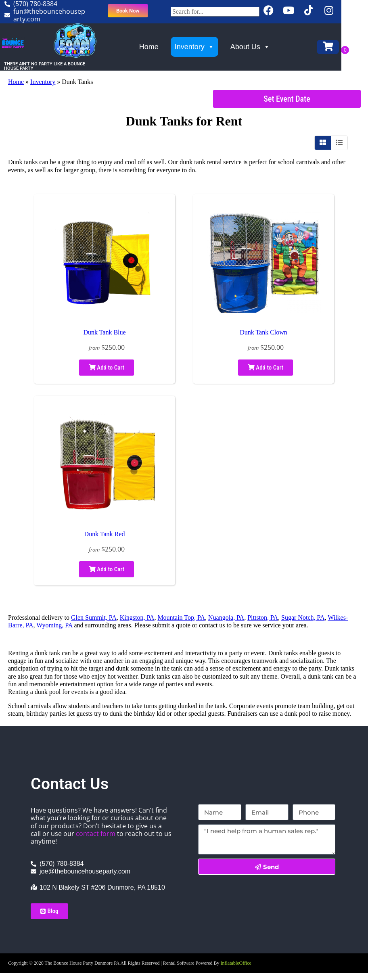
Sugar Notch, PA (303, 617)
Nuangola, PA (226, 617)
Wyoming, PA (54, 625)
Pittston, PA (263, 617)
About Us (262, 47)
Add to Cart (107, 368)
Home (161, 47)
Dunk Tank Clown (263, 332)
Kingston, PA (137, 617)
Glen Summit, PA (94, 617)
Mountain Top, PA (181, 617)
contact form (96, 834)
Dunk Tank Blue (104, 332)
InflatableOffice (236, 963)
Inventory (207, 47)
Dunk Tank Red (105, 534)
